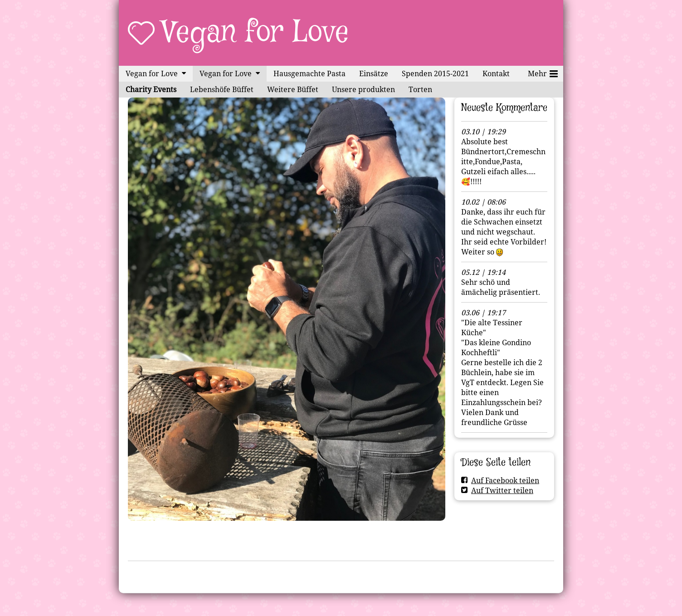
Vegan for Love (256, 33)
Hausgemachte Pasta (309, 73)
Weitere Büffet (293, 89)
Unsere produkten (363, 89)
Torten (420, 89)
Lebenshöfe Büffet (222, 89)
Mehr (543, 72)
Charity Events (151, 89)
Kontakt (496, 73)
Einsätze (374, 73)
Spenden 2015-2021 (435, 73)
